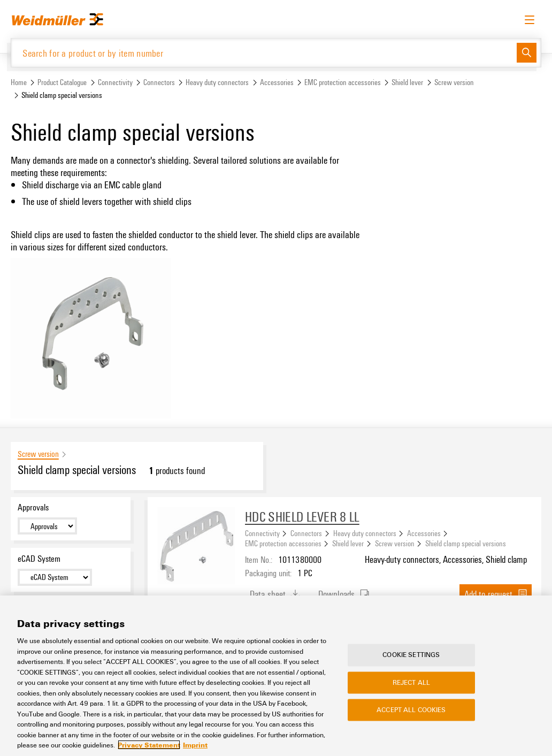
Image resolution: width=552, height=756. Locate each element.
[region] (276, 676)
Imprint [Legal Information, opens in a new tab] (195, 745)
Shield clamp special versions (466, 543)
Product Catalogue (62, 82)
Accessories (277, 82)
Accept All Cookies (411, 709)
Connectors (159, 82)
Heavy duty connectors (217, 82)
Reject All (411, 682)
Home (19, 82)
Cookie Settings (411, 655)
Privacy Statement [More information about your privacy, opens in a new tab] (149, 745)
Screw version (454, 82)
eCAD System (39, 559)
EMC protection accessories (343, 82)
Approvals (33, 507)
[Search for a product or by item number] (264, 53)
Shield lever (407, 82)
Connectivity (115, 82)
